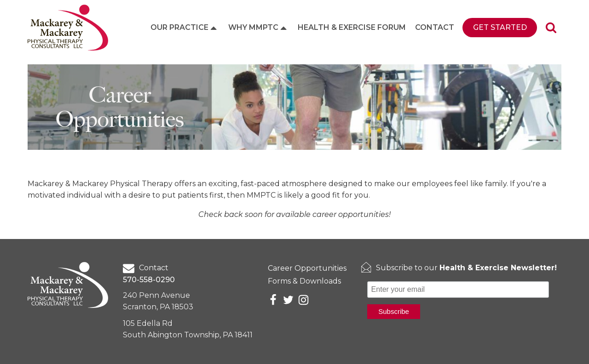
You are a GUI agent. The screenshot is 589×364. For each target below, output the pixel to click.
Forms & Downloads (304, 281)
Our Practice (185, 28)
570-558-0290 (149, 280)
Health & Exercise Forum (352, 27)
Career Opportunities (307, 268)
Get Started (500, 27)
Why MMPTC (258, 28)
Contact (435, 27)
